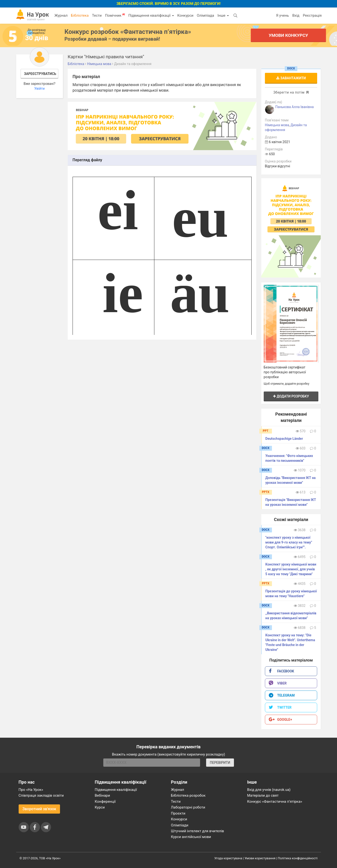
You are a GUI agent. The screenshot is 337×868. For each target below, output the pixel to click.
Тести (97, 15)
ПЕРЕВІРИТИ (220, 763)
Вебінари (102, 795)
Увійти (40, 88)
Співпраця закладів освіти (41, 795)
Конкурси (185, 15)
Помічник (115, 15)
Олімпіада (206, 15)
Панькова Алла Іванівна (295, 107)
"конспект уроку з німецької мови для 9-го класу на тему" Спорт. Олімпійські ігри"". (289, 542)
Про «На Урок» (31, 790)
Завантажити (291, 78)
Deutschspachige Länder (284, 439)
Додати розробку (291, 396)
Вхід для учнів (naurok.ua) (269, 790)
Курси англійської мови (191, 837)
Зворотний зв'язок (39, 809)
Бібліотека (80, 15)
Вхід (296, 15)
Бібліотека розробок (188, 795)
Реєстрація (312, 15)
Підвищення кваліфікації (151, 15)
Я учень (282, 15)
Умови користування (260, 858)
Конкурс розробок (128, 32)
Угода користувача (228, 858)
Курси (100, 807)
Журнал (61, 15)
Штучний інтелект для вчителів (198, 831)
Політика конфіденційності (298, 858)
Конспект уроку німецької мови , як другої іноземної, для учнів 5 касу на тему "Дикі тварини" (291, 569)
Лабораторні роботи (188, 807)
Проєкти (178, 813)
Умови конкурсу (288, 35)
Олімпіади (180, 825)
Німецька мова (277, 125)
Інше (223, 15)
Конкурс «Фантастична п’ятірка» (275, 802)
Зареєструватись (40, 74)
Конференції (105, 802)
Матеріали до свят (263, 795)
